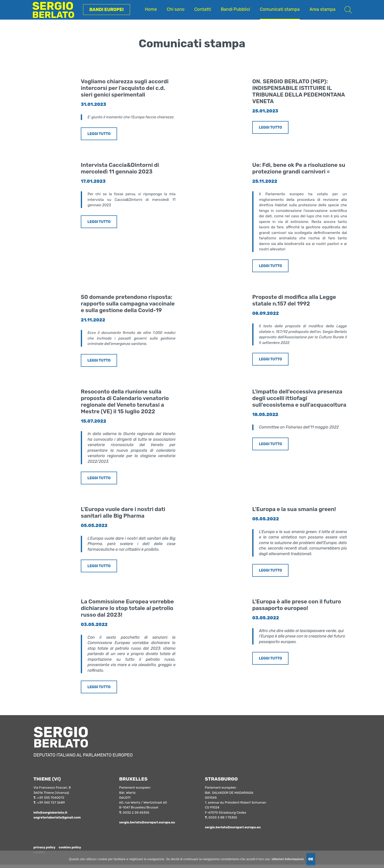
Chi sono (176, 9)
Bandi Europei (107, 10)
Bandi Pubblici (235, 9)
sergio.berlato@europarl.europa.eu (148, 826)
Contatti (203, 9)
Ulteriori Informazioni (288, 859)
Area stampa (323, 9)
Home (151, 9)
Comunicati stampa (280, 9)
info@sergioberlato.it (51, 816)
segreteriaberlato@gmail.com (58, 821)
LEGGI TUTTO (99, 134)
